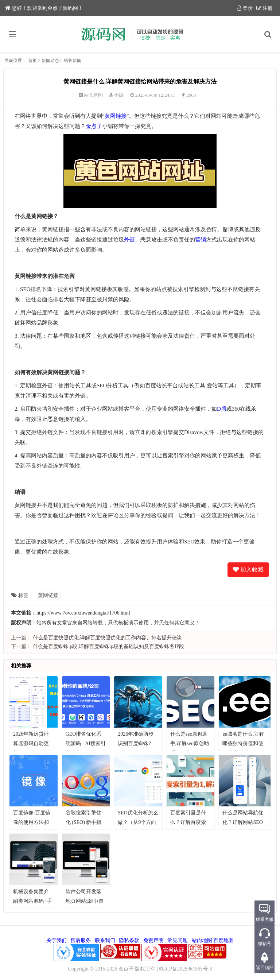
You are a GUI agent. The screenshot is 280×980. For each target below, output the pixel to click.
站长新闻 (73, 61)
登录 (245, 8)
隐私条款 (129, 940)
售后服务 (81, 940)
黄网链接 (116, 116)
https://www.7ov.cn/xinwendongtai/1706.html (83, 613)
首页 (32, 61)
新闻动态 (50, 61)
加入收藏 (248, 570)
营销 (201, 240)
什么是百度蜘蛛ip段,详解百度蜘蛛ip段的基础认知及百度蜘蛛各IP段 (109, 646)
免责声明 (153, 940)
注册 (265, 8)
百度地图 (223, 940)
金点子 (94, 126)
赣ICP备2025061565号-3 (185, 969)
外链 (129, 240)
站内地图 (202, 940)
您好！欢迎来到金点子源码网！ (44, 8)
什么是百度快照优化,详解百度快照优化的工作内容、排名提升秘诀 (108, 638)
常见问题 (178, 940)
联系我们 (105, 940)
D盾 (222, 409)
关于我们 (57, 940)
